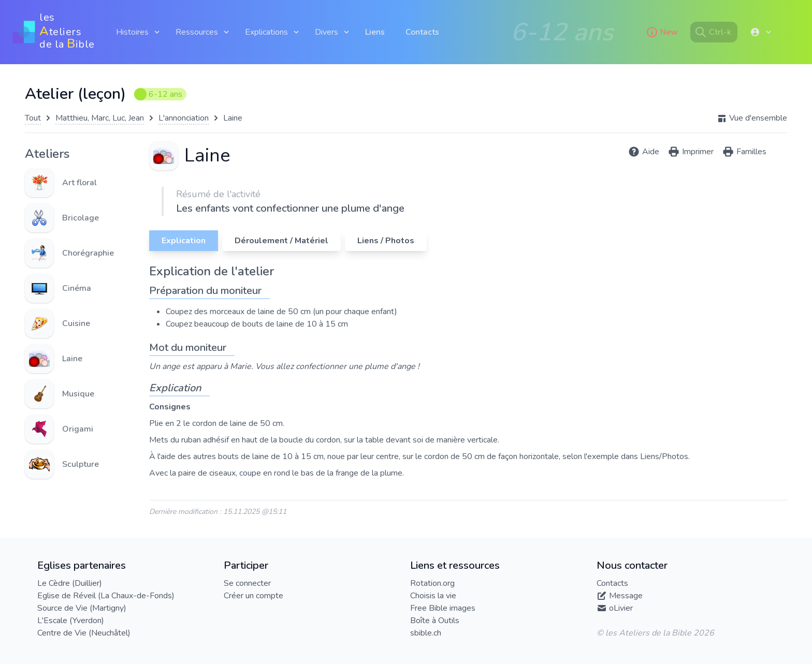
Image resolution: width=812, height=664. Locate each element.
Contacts (422, 32)
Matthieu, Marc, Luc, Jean (100, 118)
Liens (375, 32)
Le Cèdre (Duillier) (70, 583)
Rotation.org (432, 583)
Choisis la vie (433, 596)
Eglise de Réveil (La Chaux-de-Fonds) (106, 596)
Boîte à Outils (435, 621)
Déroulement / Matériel (281, 241)
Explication (184, 241)
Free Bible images (443, 608)
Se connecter (247, 583)
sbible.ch (426, 633)
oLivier (621, 608)
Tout (33, 118)
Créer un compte (253, 596)
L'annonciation (184, 118)
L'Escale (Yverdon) (71, 621)
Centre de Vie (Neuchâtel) (84, 633)
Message (626, 596)
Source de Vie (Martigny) (82, 608)
